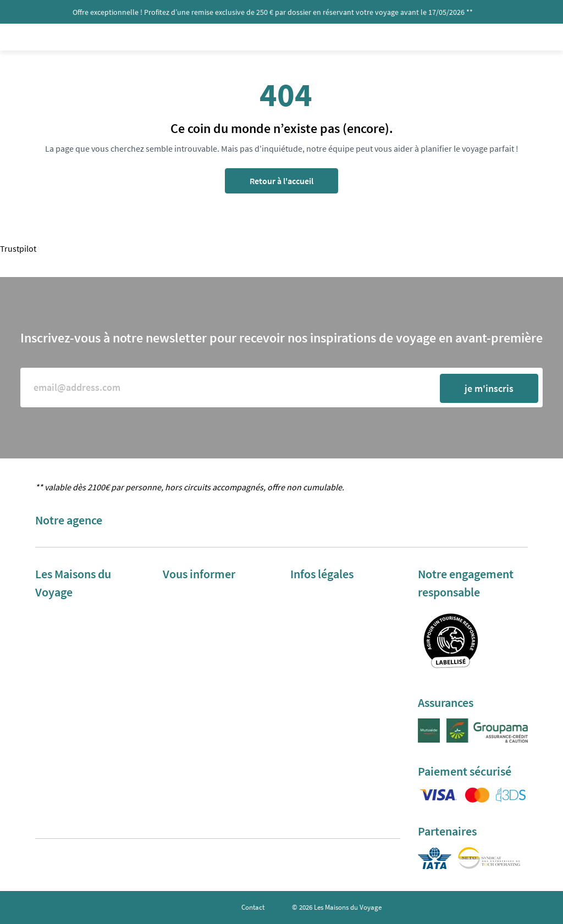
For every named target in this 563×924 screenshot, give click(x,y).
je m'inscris (489, 388)
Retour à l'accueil (281, 181)
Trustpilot (18, 248)
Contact (253, 907)
